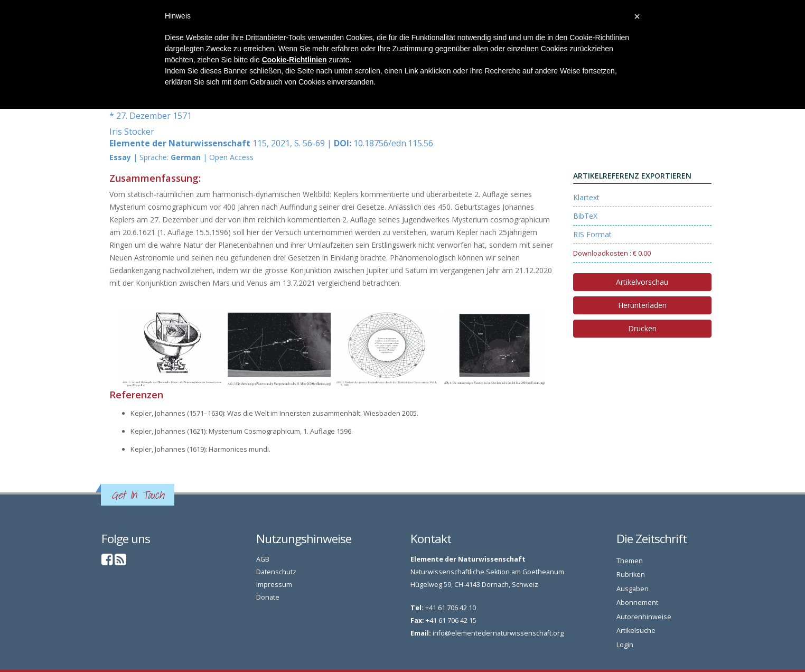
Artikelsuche (636, 631)
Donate (268, 597)
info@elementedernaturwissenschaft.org (498, 633)
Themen (630, 561)
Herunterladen (642, 305)
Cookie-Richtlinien (294, 60)
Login (625, 645)
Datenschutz (276, 572)
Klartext (586, 197)
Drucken (642, 328)
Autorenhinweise (644, 617)
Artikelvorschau (642, 282)
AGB (263, 559)
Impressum (274, 585)
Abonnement (637, 603)
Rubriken (631, 575)
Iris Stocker (132, 132)
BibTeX (585, 216)
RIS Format (592, 234)
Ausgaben (633, 589)
